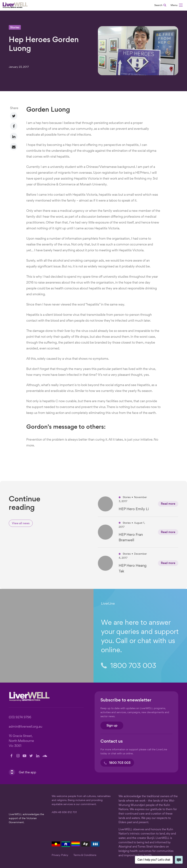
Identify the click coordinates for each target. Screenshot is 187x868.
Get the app (27, 773)
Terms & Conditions (85, 855)
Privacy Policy (60, 855)
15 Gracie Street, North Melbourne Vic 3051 (21, 741)
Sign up (112, 726)
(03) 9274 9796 (20, 717)
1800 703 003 (129, 666)
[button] (177, 6)
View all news (21, 524)
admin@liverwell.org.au (25, 727)
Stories (15, 28)
